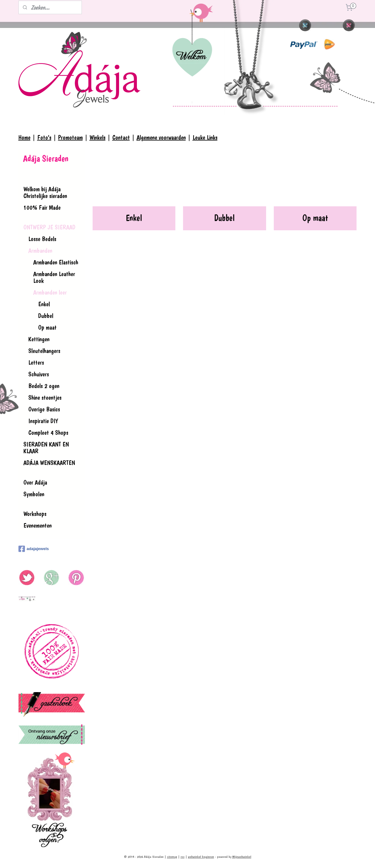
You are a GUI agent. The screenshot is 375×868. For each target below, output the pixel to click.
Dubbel (225, 218)
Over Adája (35, 482)
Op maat (315, 218)
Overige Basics (44, 409)
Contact (121, 137)
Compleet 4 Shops (48, 433)
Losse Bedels (42, 239)
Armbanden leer (50, 292)
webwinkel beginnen (201, 857)
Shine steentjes (45, 398)
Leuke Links (205, 137)
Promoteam (70, 137)
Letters (36, 363)
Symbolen (34, 494)
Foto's (44, 137)
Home (24, 137)
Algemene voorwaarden (161, 137)
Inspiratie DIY (43, 421)
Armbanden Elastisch (56, 262)
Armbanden (40, 251)
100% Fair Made (42, 208)
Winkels (98, 137)
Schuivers (39, 374)
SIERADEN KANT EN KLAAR (46, 448)
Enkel (134, 218)
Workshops (35, 514)
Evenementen (38, 525)
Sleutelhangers (44, 351)
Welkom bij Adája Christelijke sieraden (45, 192)
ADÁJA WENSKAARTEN (49, 463)
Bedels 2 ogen (44, 386)
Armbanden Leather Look (54, 277)
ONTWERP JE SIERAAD (49, 227)
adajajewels (34, 549)
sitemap (172, 857)
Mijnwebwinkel (242, 857)
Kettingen (39, 339)
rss (183, 857)
